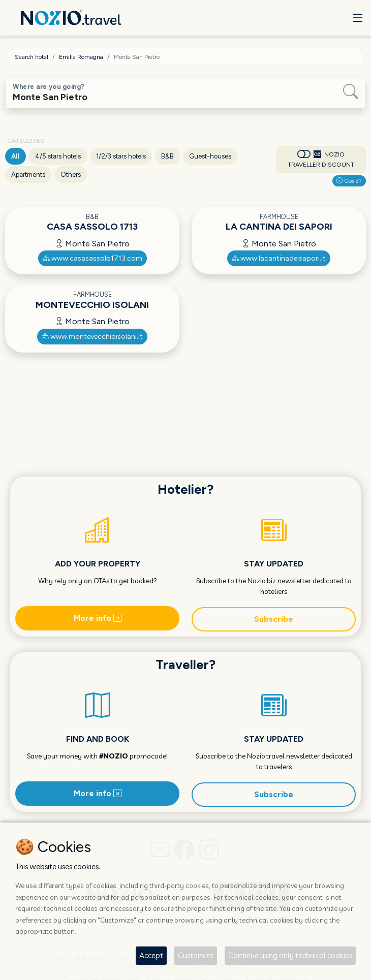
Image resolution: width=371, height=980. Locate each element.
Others (71, 175)
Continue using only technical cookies (290, 955)
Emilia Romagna (81, 57)
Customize (196, 955)
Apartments (28, 175)
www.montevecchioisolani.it (92, 337)
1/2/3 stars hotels (121, 156)
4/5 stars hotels (58, 156)
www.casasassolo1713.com (92, 258)
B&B (167, 156)
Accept (151, 955)
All (16, 156)
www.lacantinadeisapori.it (279, 258)
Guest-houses (210, 156)
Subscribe (274, 619)
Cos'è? (349, 181)
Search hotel (32, 57)
